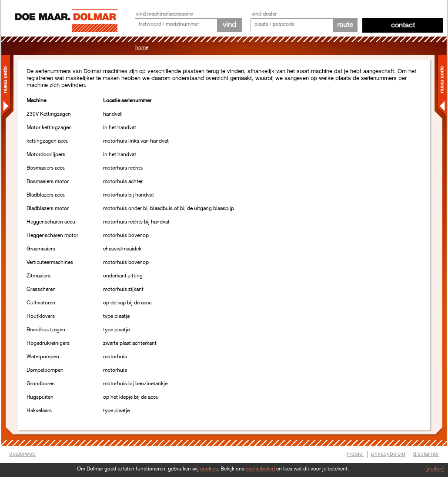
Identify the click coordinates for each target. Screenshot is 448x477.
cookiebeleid (260, 469)
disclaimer (426, 454)
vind (229, 25)
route (345, 25)
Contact (403, 25)
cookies (209, 469)
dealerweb (22, 454)
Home (142, 48)
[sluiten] (435, 469)
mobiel (355, 454)
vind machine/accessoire (164, 14)
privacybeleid (388, 454)
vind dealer (264, 14)
